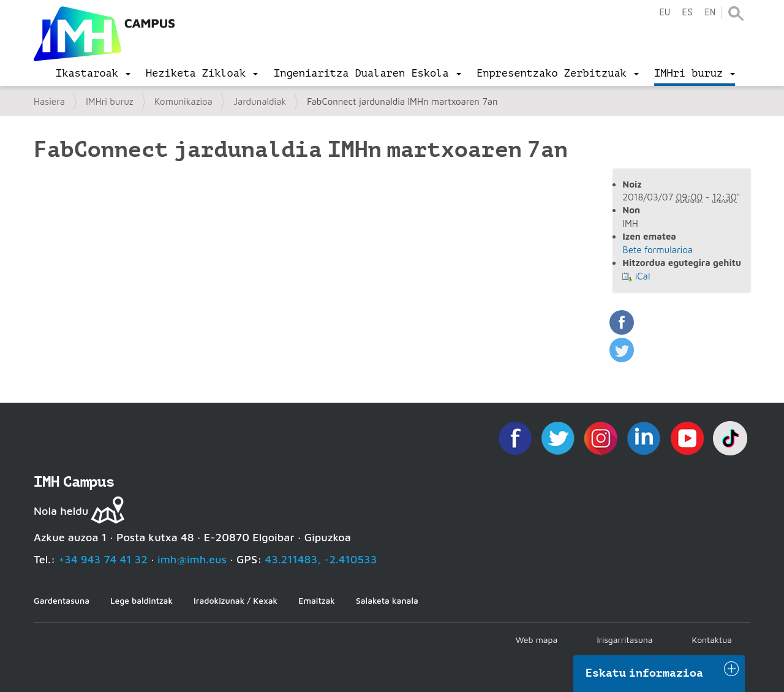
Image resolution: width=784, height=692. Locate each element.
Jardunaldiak (260, 101)
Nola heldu (61, 511)
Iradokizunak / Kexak (236, 600)
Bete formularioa (658, 250)
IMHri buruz (109, 101)
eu (665, 13)
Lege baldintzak (141, 600)
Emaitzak (317, 600)
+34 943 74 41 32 (103, 559)
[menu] (93, 74)
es (687, 13)
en (710, 13)
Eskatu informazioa (644, 673)
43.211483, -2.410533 (321, 559)
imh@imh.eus (192, 559)
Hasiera (49, 101)
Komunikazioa (183, 101)
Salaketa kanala (387, 600)
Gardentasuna (62, 600)
